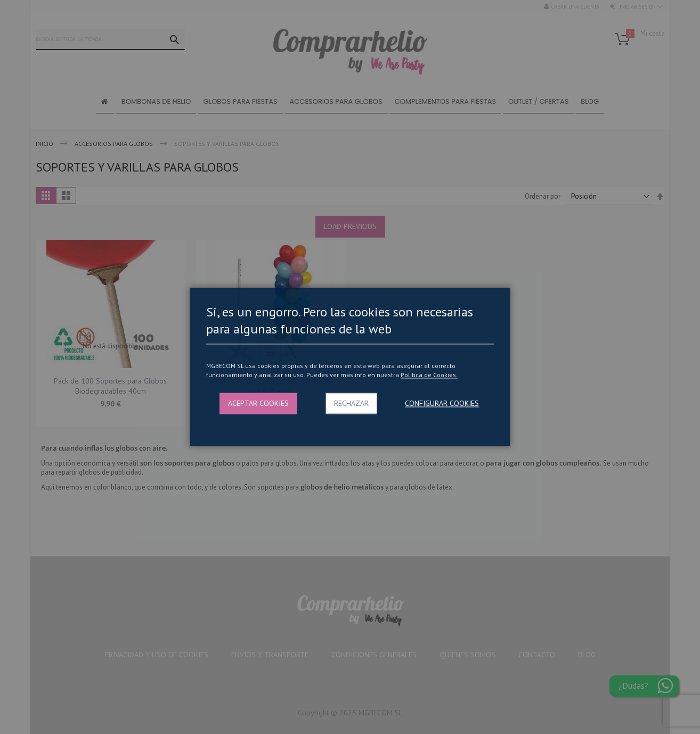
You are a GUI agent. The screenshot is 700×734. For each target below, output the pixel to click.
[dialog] (350, 367)
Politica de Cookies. (429, 375)
